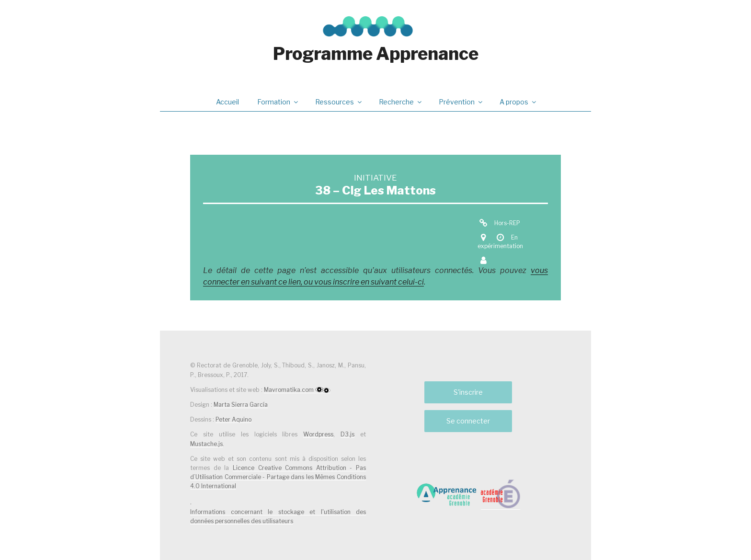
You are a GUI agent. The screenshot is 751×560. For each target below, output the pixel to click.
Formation (278, 102)
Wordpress (318, 434)
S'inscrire (468, 392)
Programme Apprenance (376, 54)
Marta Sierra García (241, 405)
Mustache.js (206, 444)
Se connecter (468, 421)
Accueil (228, 102)
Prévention (461, 102)
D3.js (347, 434)
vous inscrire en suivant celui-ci (369, 282)
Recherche (401, 102)
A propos (518, 102)
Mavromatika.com (297, 390)
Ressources (339, 102)
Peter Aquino (233, 419)
